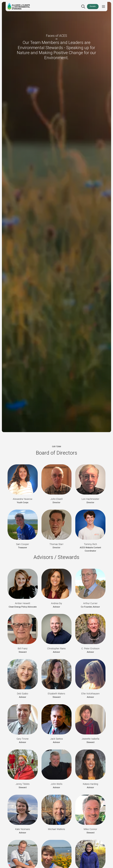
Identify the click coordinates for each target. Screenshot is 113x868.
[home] (19, 6)
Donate (93, 6)
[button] (103, 7)
